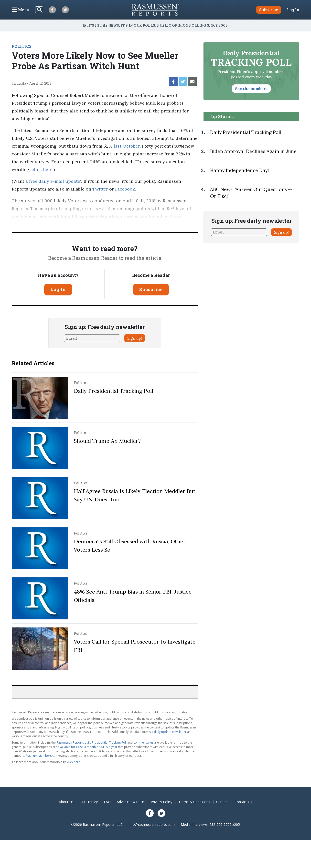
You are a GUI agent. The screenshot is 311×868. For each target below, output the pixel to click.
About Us (66, 802)
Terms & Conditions (194, 802)
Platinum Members (39, 756)
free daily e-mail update (55, 181)
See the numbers (251, 89)
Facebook (125, 189)
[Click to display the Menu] (21, 10)
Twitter (100, 189)
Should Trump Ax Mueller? (107, 441)
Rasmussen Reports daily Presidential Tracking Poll (91, 742)
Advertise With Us (131, 802)
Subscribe (151, 289)
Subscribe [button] (269, 10)
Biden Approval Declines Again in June (253, 151)
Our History (89, 802)
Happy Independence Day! (239, 170)
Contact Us (243, 802)
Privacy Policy (161, 802)
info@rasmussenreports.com (152, 824)
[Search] (39, 10)
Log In (293, 10)
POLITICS (21, 46)
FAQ (107, 802)
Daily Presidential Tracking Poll (113, 391)
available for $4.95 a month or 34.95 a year (88, 747)
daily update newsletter (170, 732)
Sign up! (135, 338)
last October (127, 146)
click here (42, 169)
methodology (85, 224)
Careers (222, 802)
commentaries (143, 742)
